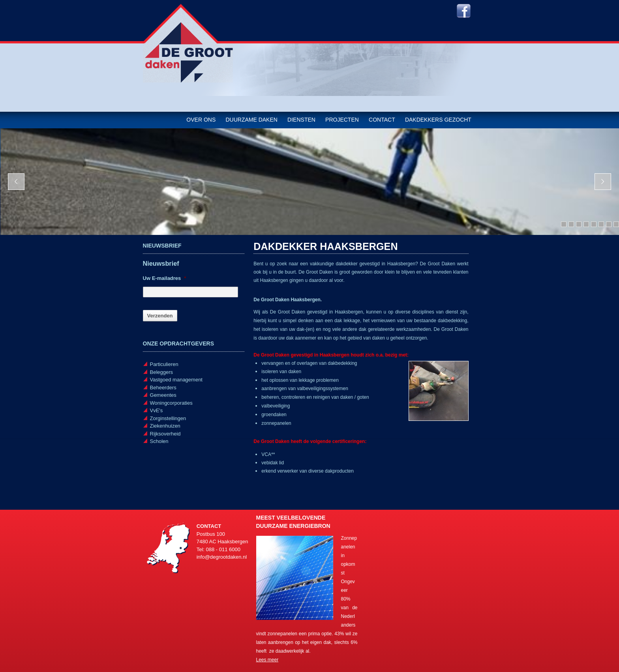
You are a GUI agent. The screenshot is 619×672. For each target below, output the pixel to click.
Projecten (342, 120)
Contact (382, 120)
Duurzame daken (251, 120)
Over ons (201, 120)
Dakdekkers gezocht (438, 120)
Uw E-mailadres (165, 278)
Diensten (301, 120)
